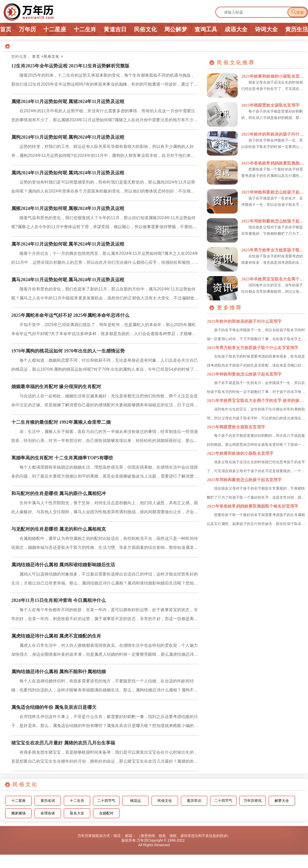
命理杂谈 (48, 813)
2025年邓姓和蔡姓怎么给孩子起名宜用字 (273, 221)
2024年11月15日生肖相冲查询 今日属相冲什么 (59, 600)
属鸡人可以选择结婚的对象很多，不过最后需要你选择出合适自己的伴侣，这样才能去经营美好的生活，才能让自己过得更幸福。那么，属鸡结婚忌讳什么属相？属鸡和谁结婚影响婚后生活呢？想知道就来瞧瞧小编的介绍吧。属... (105, 580)
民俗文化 (145, 29)
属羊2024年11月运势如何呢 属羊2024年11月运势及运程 (68, 244)
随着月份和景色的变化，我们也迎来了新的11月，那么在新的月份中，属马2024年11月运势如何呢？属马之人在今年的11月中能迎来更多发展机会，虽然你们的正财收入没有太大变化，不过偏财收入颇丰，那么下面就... (105, 295)
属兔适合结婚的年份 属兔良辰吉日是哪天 (54, 707)
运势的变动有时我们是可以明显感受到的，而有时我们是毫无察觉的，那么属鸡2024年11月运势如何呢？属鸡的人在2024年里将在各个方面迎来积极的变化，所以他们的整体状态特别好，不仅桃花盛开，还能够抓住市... (103, 188)
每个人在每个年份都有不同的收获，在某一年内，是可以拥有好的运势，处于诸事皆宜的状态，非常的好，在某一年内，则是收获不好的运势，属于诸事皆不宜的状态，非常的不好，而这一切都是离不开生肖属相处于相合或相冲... (105, 615)
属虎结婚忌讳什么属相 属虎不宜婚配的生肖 (56, 636)
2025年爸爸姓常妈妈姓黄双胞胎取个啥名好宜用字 (273, 163)
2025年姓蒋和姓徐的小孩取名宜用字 (273, 76)
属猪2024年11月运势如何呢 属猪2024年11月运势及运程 (68, 102)
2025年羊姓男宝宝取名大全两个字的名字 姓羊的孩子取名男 (273, 279)
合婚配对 (106, 813)
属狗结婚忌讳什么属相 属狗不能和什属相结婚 (59, 672)
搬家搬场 (18, 813)
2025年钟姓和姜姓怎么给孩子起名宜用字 (273, 192)
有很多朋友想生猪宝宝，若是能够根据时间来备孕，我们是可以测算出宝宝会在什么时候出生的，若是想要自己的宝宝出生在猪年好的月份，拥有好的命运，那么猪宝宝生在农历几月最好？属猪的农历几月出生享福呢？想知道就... (105, 758)
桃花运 (136, 801)
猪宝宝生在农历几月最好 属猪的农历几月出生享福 (63, 743)
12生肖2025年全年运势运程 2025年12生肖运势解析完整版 (70, 66)
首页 (6, 29)
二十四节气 (106, 801)
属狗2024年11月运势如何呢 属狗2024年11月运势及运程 (68, 137)
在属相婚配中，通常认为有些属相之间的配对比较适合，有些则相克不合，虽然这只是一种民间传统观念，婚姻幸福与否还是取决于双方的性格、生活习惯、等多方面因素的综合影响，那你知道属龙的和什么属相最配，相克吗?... (105, 544)
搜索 (297, 12)
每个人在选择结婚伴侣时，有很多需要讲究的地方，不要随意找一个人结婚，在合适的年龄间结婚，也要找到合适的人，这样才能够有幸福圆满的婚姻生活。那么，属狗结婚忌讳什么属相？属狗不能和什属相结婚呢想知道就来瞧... (105, 687)
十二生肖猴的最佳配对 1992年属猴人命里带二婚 (61, 422)
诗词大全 (266, 29)
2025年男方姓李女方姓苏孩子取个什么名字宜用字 (273, 250)
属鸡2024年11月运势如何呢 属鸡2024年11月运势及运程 (68, 173)
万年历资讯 (253, 801)
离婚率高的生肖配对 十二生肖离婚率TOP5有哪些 (62, 458)
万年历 (27, 29)
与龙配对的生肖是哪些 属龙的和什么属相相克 (59, 529)
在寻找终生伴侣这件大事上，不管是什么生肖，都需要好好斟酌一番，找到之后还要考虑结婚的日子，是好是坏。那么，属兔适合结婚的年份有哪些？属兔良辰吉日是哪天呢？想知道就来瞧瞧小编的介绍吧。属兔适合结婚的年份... (105, 722)
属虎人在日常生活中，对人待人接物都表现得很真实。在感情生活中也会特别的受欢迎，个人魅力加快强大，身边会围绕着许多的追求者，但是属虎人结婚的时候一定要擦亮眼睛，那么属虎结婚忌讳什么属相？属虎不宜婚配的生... (105, 651)
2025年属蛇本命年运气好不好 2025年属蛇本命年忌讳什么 (70, 315)
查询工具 (206, 29)
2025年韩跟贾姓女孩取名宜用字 (270, 105)
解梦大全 (282, 801)
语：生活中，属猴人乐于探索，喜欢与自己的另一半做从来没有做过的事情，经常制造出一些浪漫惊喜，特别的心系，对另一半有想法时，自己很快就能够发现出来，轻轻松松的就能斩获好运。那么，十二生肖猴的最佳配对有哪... (105, 437)
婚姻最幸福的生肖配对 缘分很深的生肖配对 (56, 387)
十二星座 (55, 29)
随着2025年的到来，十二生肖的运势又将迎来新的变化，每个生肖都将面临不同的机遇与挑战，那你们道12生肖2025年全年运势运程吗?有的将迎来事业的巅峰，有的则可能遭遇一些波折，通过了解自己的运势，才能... (104, 81)
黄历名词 (48, 801)
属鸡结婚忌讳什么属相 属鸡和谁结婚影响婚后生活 (63, 565)
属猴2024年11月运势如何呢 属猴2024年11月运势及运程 (68, 208)
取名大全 (77, 813)
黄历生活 (297, 29)
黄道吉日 (115, 29)
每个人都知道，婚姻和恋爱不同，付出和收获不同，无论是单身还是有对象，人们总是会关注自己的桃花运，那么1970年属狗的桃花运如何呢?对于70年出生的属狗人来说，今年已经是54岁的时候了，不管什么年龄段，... (105, 366)
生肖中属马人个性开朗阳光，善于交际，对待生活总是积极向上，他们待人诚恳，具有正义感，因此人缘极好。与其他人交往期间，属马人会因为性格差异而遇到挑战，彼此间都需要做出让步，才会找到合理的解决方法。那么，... (105, 508)
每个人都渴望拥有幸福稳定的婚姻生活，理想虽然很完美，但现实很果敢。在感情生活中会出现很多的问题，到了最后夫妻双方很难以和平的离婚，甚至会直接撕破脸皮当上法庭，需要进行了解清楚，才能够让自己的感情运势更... (105, 473)
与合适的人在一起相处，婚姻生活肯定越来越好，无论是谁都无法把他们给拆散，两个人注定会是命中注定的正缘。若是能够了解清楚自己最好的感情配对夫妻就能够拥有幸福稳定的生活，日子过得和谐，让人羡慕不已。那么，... (105, 402)
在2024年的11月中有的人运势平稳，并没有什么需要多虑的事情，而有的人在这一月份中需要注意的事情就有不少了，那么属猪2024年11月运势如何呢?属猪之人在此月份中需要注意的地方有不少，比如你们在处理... (104, 117)
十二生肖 (85, 29)
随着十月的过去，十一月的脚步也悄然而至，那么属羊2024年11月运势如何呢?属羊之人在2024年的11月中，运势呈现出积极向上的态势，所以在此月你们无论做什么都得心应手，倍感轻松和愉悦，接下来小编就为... (105, 259)
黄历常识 (194, 801)
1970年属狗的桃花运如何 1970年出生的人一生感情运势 (68, 351)
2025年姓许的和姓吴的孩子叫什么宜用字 (273, 134)
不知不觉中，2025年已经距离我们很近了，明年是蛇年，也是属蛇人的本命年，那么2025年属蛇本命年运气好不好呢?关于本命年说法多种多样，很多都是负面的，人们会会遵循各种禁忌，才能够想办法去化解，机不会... (104, 330)
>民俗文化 (50, 56)
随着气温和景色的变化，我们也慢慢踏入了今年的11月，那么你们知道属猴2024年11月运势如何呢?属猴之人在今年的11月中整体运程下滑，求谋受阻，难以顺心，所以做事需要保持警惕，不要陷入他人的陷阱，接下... (104, 223)
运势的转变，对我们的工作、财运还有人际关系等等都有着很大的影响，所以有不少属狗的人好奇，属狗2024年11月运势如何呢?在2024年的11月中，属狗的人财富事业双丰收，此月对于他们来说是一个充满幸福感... (103, 152)
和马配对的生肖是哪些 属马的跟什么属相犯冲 (59, 493)
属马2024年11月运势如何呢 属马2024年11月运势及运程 (68, 280)
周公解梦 (176, 29)
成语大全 (236, 29)
